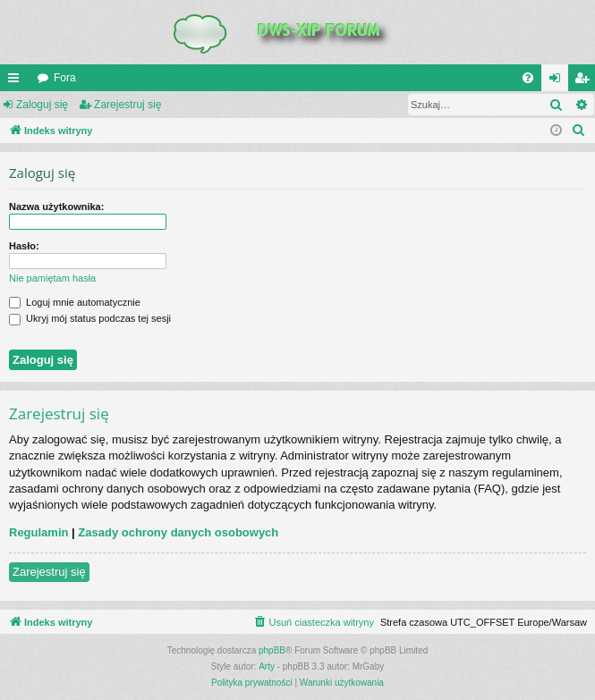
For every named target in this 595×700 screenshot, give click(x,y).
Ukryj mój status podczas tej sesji (90, 318)
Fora (65, 78)
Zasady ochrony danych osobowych (178, 532)
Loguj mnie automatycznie (75, 302)
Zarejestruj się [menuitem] (585, 81)
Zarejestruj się (127, 105)
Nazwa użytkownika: (56, 207)
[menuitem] (528, 78)
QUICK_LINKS (17, 81)
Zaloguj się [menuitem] (559, 81)
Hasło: (24, 246)
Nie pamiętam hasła (52, 278)
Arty (267, 666)
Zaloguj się (42, 105)
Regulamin (38, 532)
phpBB (272, 650)
